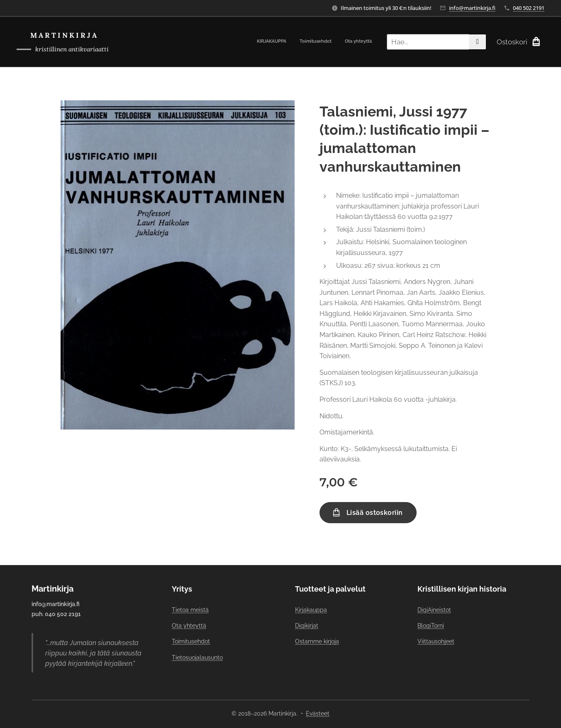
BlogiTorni (431, 626)
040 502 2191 (529, 8)
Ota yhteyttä (189, 626)
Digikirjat (307, 626)
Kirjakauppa (311, 609)
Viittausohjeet (436, 641)
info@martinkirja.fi (472, 8)
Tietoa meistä (190, 609)
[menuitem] (348, 42)
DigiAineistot (434, 609)
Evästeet (318, 713)
